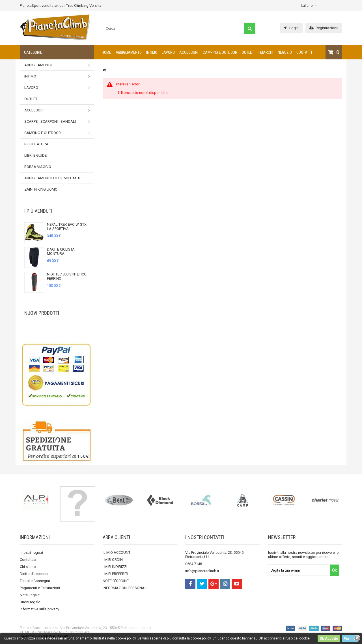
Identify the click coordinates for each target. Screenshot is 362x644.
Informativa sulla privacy (39, 609)
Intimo (152, 52)
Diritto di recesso (34, 574)
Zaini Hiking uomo (41, 189)
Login (291, 28)
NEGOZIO (285, 52)
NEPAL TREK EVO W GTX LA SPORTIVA (67, 227)
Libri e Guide (35, 155)
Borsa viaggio (38, 167)
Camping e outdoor (220, 52)
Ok (334, 570)
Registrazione (324, 28)
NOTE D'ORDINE (116, 581)
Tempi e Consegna (35, 581)
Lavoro (168, 52)
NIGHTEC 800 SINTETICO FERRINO (67, 276)
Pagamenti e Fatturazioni (40, 588)
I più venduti (38, 211)
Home (106, 52)
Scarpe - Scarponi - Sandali (57, 122)
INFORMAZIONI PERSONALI (125, 588)
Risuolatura (36, 144)
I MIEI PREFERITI (115, 574)
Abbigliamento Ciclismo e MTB (52, 178)
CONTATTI (304, 52)
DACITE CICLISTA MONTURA (61, 251)
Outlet (248, 52)
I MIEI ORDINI (113, 560)
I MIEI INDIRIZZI (115, 567)
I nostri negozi (31, 553)
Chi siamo (28, 567)
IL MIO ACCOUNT (117, 553)
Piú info (350, 639)
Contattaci (28, 560)
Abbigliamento (129, 52)
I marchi (266, 52)
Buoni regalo (30, 602)
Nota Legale (30, 595)
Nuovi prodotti (42, 313)
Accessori (189, 52)
